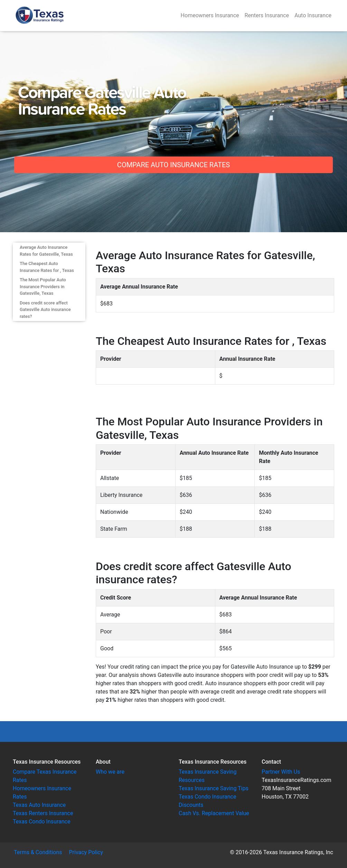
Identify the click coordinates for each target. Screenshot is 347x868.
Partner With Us (281, 772)
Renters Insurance (267, 15)
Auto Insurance (313, 15)
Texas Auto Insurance (39, 805)
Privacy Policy (86, 852)
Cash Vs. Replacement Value (214, 813)
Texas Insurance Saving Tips (214, 788)
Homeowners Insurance (210, 15)
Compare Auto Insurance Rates (173, 165)
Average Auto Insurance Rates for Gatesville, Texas (46, 251)
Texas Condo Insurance (41, 822)
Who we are (110, 772)
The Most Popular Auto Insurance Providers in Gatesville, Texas (43, 286)
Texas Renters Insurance (43, 813)
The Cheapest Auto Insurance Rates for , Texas (47, 267)
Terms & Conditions (38, 852)
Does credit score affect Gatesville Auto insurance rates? (45, 310)
